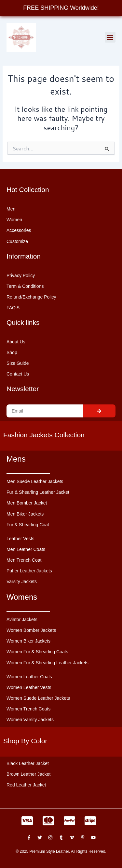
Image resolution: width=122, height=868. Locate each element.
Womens (22, 597)
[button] (110, 37)
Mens (16, 459)
